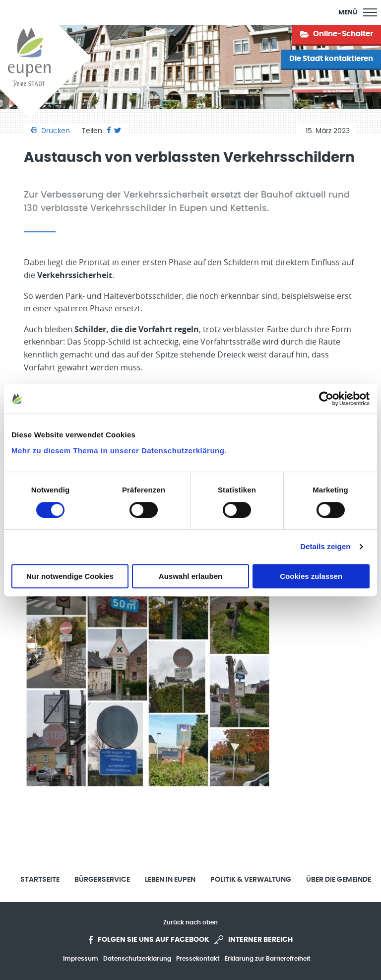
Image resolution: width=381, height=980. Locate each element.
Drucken (52, 131)
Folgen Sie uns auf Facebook (149, 940)
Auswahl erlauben (190, 576)
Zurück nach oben (190, 922)
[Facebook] (109, 131)
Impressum (81, 959)
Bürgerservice (102, 880)
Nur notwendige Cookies (70, 576)
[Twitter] (118, 131)
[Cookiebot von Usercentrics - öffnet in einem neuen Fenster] (326, 399)
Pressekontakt (198, 959)
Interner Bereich (254, 940)
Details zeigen (325, 546)
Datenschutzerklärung (137, 959)
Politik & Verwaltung (251, 880)
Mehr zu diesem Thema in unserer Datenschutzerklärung (118, 451)
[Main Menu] (358, 12)
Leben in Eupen (170, 880)
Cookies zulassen (311, 576)
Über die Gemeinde (339, 880)
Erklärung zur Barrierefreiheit (268, 959)
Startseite (40, 880)
